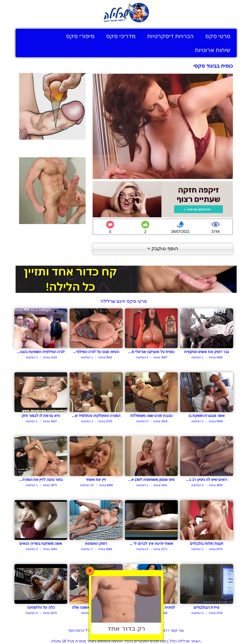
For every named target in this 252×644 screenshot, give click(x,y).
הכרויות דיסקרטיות (170, 36)
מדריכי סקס (121, 36)
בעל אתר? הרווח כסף (85, 630)
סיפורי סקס (80, 36)
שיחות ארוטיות (213, 50)
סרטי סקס (218, 36)
